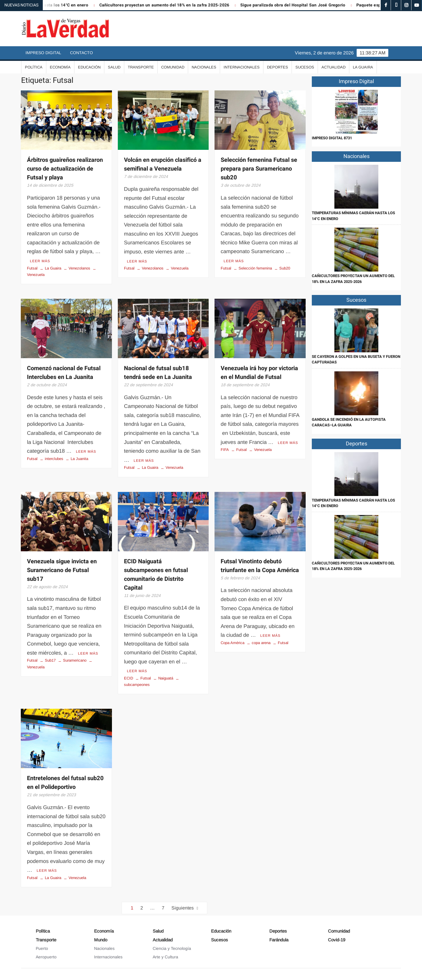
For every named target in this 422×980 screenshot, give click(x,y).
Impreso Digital (43, 53)
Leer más (40, 261)
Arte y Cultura (165, 957)
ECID (129, 678)
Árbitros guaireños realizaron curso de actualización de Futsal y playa (65, 169)
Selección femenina (255, 268)
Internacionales (242, 67)
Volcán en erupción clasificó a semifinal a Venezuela (163, 164)
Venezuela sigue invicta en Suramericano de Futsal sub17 (62, 570)
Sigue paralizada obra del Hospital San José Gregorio (299, 5)
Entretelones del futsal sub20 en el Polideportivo (65, 783)
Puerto (42, 948)
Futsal (32, 268)
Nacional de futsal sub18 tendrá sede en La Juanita (158, 373)
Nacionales (204, 67)
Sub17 (50, 660)
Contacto (81, 53)
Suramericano (75, 660)
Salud (114, 67)
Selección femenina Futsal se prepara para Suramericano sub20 (259, 169)
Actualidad (333, 67)
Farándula (279, 940)
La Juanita (79, 459)
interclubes (54, 459)
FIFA (225, 450)
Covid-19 (337, 940)
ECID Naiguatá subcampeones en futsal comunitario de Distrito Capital (156, 575)
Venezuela (180, 268)
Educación (89, 67)
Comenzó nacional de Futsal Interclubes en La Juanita (64, 373)
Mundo (101, 940)
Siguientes (183, 908)
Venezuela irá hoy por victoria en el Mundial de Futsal (259, 373)
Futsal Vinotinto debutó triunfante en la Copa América (260, 566)
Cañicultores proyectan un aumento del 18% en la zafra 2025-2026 (171, 5)
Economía (60, 67)
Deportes (278, 67)
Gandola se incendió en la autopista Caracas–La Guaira (349, 422)
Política (34, 67)
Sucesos (305, 67)
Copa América (233, 643)
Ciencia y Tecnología (172, 948)
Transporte (141, 67)
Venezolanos (79, 268)
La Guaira (363, 67)
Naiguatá (166, 678)
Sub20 (285, 268)
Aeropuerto (46, 957)
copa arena (261, 643)
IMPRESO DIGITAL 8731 (332, 138)
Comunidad (173, 67)
